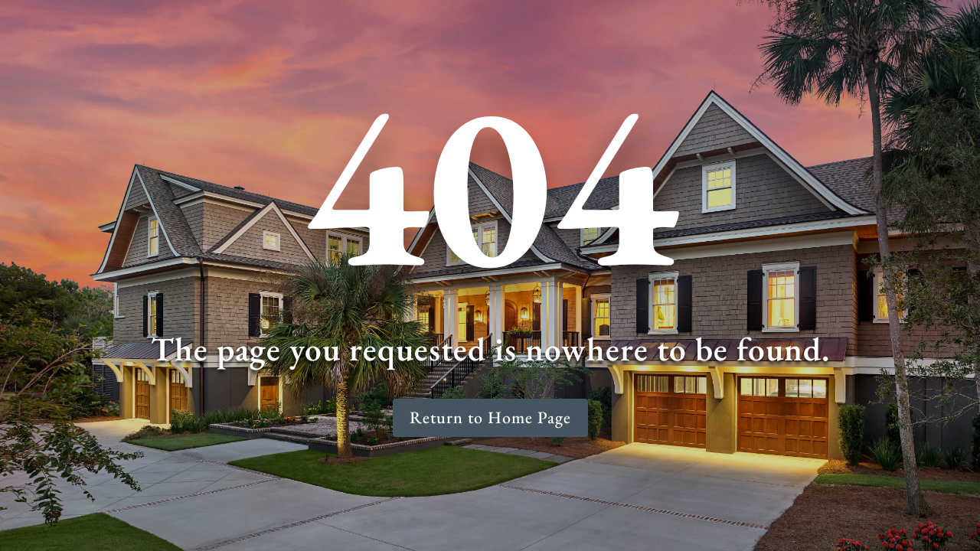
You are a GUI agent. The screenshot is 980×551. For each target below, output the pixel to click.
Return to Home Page (490, 417)
